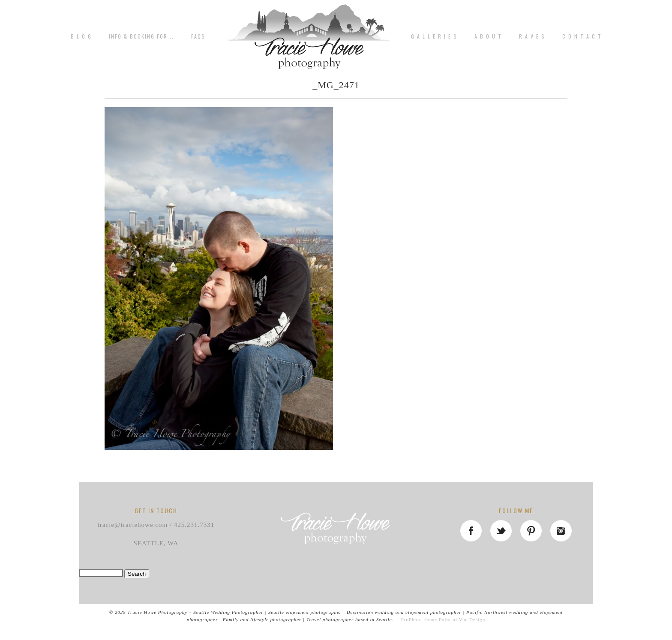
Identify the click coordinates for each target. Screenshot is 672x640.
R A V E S (532, 36)
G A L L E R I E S (434, 36)
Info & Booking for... (141, 36)
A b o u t (488, 36)
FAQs (198, 36)
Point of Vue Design (462, 619)
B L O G (81, 36)
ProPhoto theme (419, 619)
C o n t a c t (582, 36)
